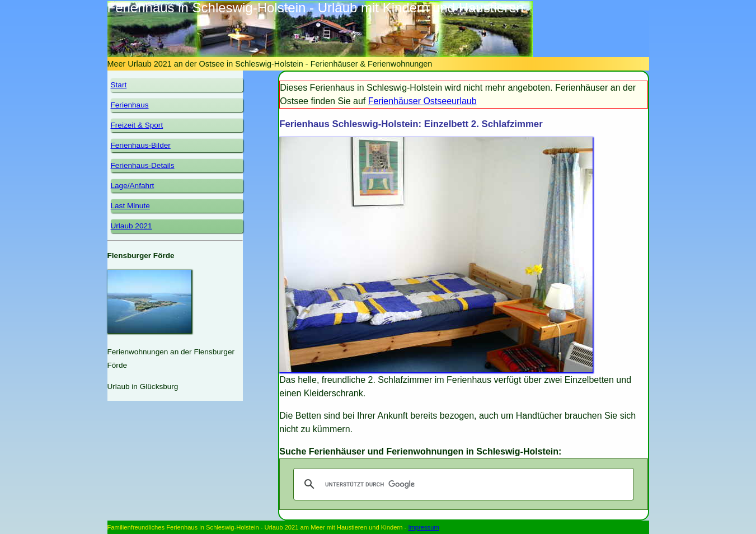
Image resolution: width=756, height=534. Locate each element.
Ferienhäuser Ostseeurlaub (422, 101)
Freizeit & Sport (137, 125)
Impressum (423, 527)
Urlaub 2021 (132, 226)
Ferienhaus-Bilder (141, 145)
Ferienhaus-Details (143, 165)
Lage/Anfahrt (133, 186)
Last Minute (130, 206)
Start (119, 85)
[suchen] (462, 484)
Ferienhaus (130, 105)
